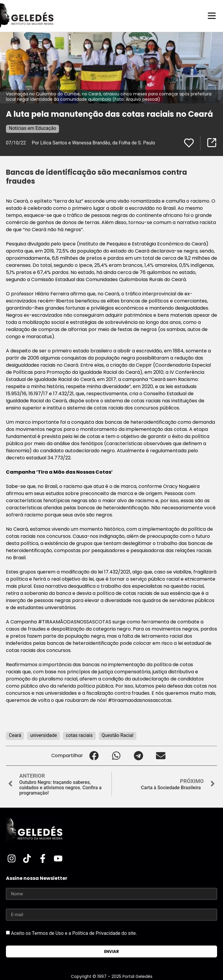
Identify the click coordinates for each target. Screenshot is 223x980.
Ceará (15, 735)
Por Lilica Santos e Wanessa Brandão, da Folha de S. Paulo (93, 143)
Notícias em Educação (32, 128)
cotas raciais (79, 735)
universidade (43, 735)
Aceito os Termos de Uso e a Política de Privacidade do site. (74, 933)
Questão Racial (118, 735)
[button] (94, 756)
